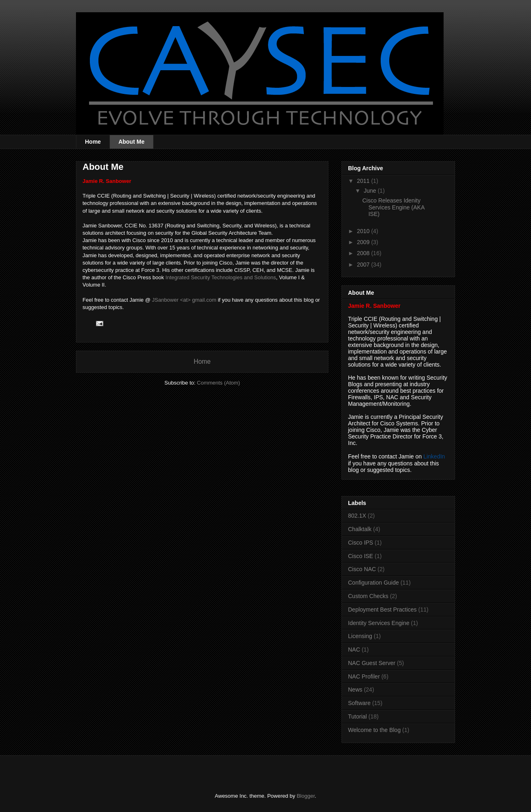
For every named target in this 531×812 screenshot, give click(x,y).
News (355, 690)
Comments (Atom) (218, 383)
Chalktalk (360, 529)
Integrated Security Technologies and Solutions (221, 277)
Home (93, 142)
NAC (354, 650)
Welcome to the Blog (374, 730)
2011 (364, 181)
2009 (364, 242)
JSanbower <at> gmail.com (184, 300)
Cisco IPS (360, 543)
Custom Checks (368, 596)
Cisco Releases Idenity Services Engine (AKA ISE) (393, 207)
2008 (364, 253)
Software (359, 703)
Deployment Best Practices (382, 610)
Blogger (306, 796)
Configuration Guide (374, 583)
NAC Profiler (364, 676)
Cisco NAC (362, 569)
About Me (132, 142)
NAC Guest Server (372, 663)
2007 (364, 265)
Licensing (360, 636)
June (370, 191)
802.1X (357, 516)
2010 (364, 231)
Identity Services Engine (379, 623)
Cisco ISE (360, 556)
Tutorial (357, 716)
